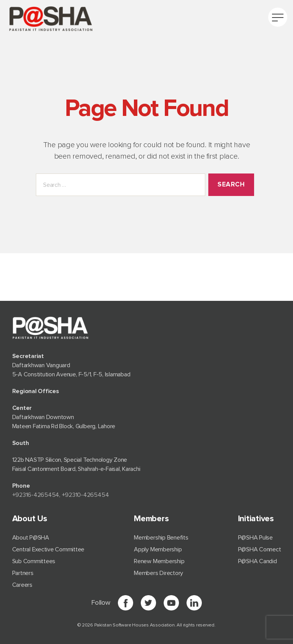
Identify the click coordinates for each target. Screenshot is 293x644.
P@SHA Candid (258, 561)
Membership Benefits (161, 538)
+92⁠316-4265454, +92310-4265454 (61, 495)
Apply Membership (158, 549)
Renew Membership (159, 561)
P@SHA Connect (260, 549)
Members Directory (159, 573)
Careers (22, 585)
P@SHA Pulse (255, 538)
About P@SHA (31, 538)
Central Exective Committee (48, 549)
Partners (23, 573)
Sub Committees (34, 561)
